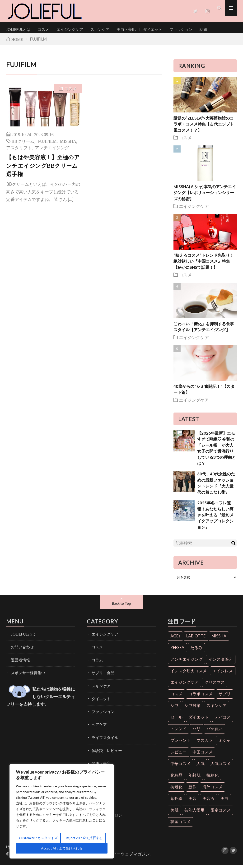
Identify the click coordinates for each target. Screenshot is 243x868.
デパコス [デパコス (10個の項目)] (223, 721)
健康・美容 (100, 761)
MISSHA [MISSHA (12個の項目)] (219, 639)
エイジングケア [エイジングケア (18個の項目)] (185, 686)
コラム (97, 662)
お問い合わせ (21, 650)
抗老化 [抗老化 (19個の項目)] (176, 790)
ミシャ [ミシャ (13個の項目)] (225, 744)
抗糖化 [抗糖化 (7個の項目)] (213, 779)
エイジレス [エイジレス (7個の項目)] (223, 674)
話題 (185, 29)
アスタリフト (19, 151)
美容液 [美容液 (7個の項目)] (208, 802)
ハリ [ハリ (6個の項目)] (196, 732)
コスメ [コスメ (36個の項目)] (176, 697)
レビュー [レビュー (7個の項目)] (178, 755)
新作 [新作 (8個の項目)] (192, 790)
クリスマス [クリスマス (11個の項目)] (215, 686)
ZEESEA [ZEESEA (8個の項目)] (177, 651)
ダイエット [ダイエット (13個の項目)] (199, 721)
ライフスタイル (103, 736)
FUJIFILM (47, 144)
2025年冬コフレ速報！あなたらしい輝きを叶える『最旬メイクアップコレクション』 (215, 518)
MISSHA (68, 144)
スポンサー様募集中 (26, 674)
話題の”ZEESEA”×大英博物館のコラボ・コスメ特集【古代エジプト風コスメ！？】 (204, 127)
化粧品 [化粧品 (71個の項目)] (176, 779)
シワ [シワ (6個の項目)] (174, 709)
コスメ (40, 29)
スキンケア (91, 29)
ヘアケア (98, 724)
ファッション (165, 29)
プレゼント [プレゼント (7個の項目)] (180, 744)
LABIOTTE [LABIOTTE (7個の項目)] (196, 639)
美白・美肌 (115, 29)
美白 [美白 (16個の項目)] (224, 802)
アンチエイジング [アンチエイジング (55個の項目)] (187, 662)
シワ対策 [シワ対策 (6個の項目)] (192, 709)
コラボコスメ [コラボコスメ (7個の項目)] (201, 697)
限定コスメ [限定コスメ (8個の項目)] (221, 813)
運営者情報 (19, 662)
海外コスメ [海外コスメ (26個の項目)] (213, 790)
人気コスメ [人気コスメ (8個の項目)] (221, 767)
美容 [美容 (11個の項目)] (192, 802)
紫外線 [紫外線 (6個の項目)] (176, 802)
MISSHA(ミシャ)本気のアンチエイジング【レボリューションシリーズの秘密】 (205, 196)
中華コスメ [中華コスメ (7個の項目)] (180, 767)
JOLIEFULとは (17, 29)
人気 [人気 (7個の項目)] (201, 767)
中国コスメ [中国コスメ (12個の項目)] (203, 755)
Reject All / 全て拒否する (84, 838)
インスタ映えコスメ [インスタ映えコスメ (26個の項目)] (189, 674)
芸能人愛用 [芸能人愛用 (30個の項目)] (194, 813)
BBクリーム (23, 144)
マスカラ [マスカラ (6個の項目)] (205, 744)
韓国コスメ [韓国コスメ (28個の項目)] (180, 825)
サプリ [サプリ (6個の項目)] (225, 697)
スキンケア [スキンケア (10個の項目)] (217, 709)
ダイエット (139, 29)
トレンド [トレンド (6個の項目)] (178, 732)
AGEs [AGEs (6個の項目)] (175, 639)
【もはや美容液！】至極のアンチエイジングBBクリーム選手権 (43, 169)
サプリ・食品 (102, 674)
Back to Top (121, 607)
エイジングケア (64, 29)
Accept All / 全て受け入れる (62, 848)
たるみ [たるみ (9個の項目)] (196, 651)
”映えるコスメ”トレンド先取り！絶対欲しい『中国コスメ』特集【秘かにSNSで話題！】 (204, 265)
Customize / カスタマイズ (38, 838)
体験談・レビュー (105, 748)
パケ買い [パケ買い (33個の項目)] (215, 732)
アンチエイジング (52, 151)
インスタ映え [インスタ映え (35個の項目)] (221, 662)
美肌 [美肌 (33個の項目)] (174, 813)
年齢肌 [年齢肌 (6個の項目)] (194, 779)
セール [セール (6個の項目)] (176, 721)
